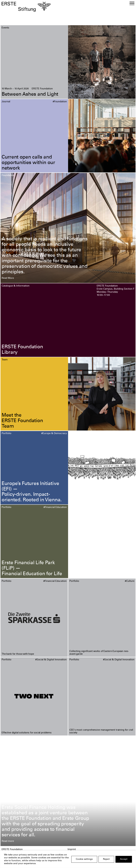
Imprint (72, 849)
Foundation (8, 175)
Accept (124, 859)
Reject (106, 859)
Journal (6, 102)
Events (5, 28)
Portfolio (6, 434)
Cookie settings (84, 859)
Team (5, 360)
